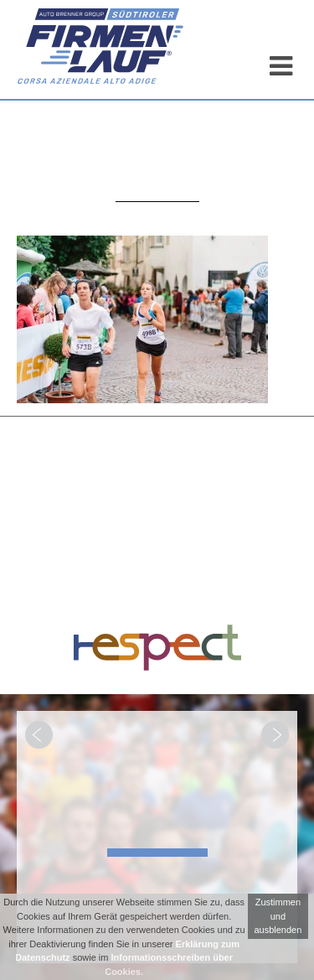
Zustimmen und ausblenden (278, 916)
